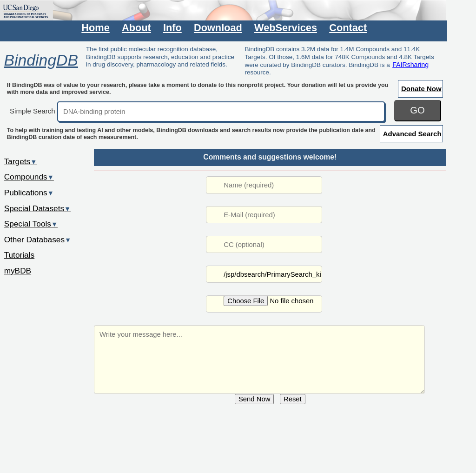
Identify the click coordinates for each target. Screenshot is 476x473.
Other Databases (38, 240)
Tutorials (20, 255)
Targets (21, 161)
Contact (348, 28)
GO (417, 110)
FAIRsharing (410, 65)
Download (218, 28)
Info (172, 28)
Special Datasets (38, 208)
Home (95, 28)
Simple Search (33, 111)
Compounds (29, 177)
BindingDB (41, 60)
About (136, 28)
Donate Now (421, 89)
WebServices (286, 28)
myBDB (18, 271)
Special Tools (31, 224)
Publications (29, 193)
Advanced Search (412, 134)
